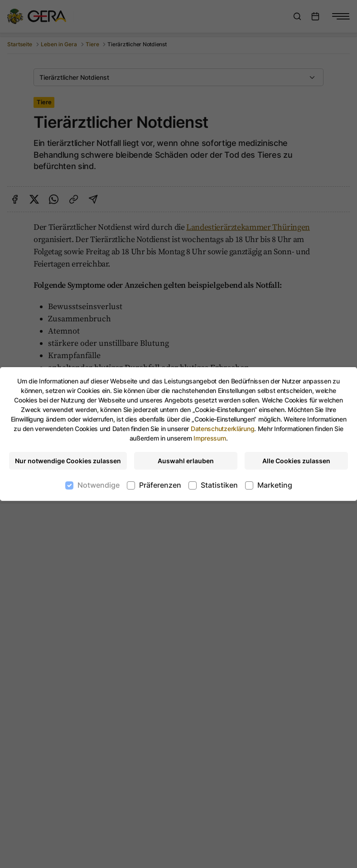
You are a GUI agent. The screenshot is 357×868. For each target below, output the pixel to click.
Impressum (210, 438)
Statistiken (219, 485)
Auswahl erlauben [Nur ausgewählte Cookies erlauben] (186, 461)
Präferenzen (160, 485)
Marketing (275, 485)
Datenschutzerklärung (222, 429)
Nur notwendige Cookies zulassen (68, 461)
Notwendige (99, 485)
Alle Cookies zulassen (296, 461)
